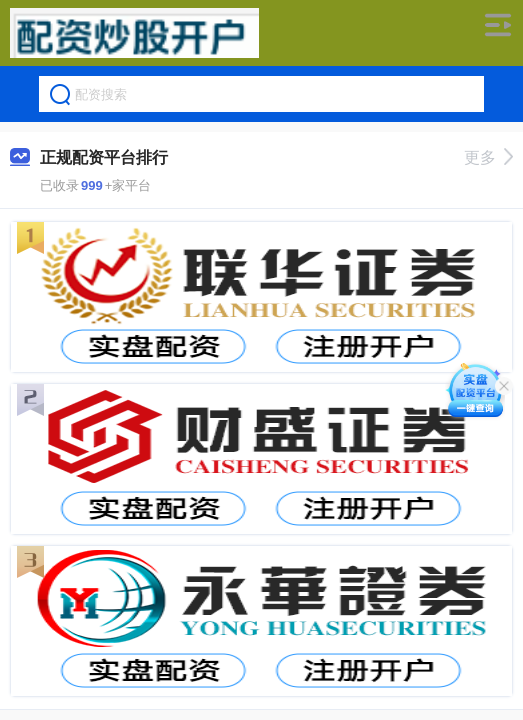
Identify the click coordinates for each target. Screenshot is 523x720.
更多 (488, 157)
